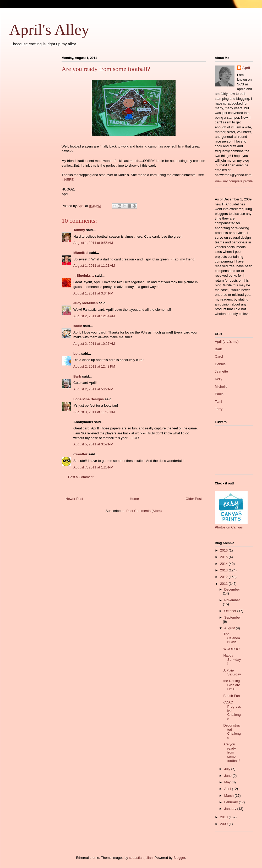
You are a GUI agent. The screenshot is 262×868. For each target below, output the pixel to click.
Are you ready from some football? (232, 752)
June (228, 776)
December (232, 589)
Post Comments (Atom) (144, 511)
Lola (77, 354)
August (230, 628)
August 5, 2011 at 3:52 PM (93, 444)
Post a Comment (81, 477)
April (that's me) (227, 342)
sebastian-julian (141, 858)
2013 (224, 570)
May (228, 782)
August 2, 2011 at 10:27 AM (94, 344)
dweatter (80, 454)
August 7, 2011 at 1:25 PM (93, 467)
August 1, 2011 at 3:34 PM (93, 293)
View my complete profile (234, 181)
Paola (219, 394)
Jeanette (221, 371)
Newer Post (74, 499)
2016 (224, 550)
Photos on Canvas (229, 527)
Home (135, 499)
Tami (218, 402)
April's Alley (49, 30)
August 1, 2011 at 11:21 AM (94, 266)
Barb (77, 376)
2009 (224, 824)
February (232, 802)
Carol (219, 356)
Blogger (179, 858)
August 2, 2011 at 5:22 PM (93, 389)
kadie (78, 326)
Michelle (221, 387)
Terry (219, 409)
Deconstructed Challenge (232, 731)
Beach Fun (231, 696)
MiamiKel (81, 253)
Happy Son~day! (232, 659)
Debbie (220, 364)
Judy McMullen (86, 303)
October (231, 611)
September (233, 617)
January (231, 809)
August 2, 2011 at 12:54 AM (94, 316)
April (246, 68)
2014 (224, 564)
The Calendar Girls (231, 638)
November (232, 600)
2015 (224, 557)
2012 (224, 577)
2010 (224, 817)
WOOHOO (231, 649)
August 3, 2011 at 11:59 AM (94, 412)
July (228, 769)
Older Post (194, 499)
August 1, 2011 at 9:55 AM (93, 243)
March (230, 796)
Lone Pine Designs (89, 399)
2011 (224, 584)
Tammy (79, 230)
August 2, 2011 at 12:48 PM (94, 366)
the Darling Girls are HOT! (232, 685)
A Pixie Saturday (232, 672)
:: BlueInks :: (84, 275)
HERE (69, 180)
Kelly (219, 379)
